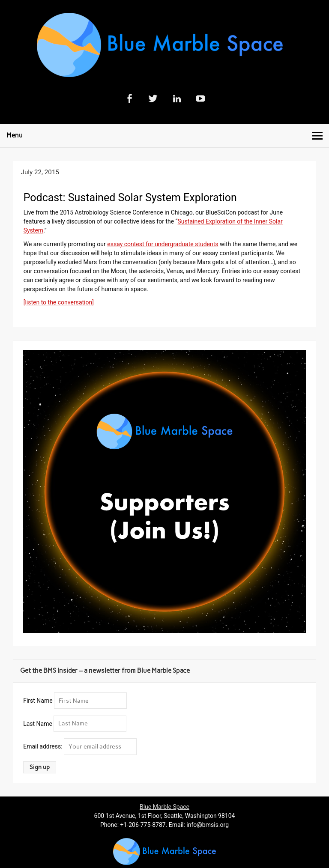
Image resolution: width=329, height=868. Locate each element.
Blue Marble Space (164, 807)
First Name (38, 701)
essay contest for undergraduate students (163, 244)
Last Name (38, 723)
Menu (15, 135)
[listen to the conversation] (59, 302)
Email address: (43, 746)
